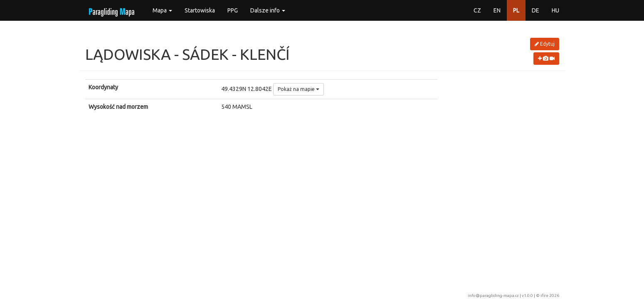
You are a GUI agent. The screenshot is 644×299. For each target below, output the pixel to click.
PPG (233, 10)
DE (535, 10)
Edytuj (545, 44)
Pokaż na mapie (299, 89)
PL (516, 10)
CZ (477, 10)
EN (497, 10)
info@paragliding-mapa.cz (493, 295)
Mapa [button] (162, 10)
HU (555, 10)
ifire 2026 (550, 295)
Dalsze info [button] (268, 10)
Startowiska (200, 10)
